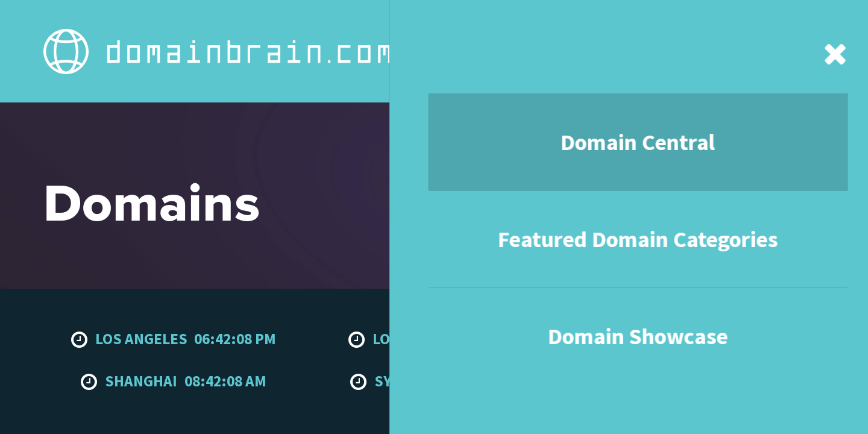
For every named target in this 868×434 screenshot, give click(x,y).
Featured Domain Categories (367, 23)
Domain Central (246, 23)
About (573, 23)
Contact (631, 23)
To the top (800, 315)
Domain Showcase (493, 23)
